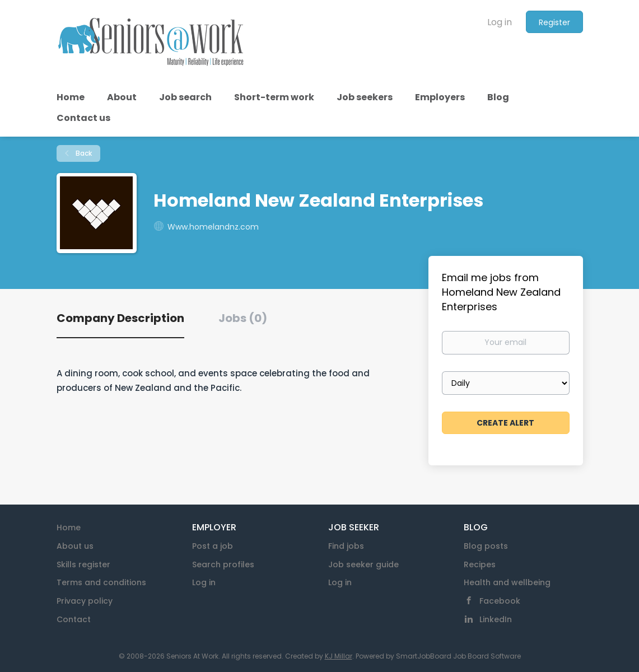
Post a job (213, 546)
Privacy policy (85, 601)
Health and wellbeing (507, 582)
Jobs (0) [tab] (243, 318)
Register (554, 22)
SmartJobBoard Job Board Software (458, 656)
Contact (74, 619)
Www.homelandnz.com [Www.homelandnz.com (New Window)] (213, 227)
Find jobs (346, 546)
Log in (500, 22)
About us (75, 546)
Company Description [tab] (120, 318)
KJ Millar (339, 656)
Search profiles (223, 564)
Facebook (500, 601)
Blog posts (486, 546)
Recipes (480, 564)
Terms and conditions (101, 582)
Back (83, 153)
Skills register (83, 564)
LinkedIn (496, 619)
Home (69, 528)
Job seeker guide (363, 564)
